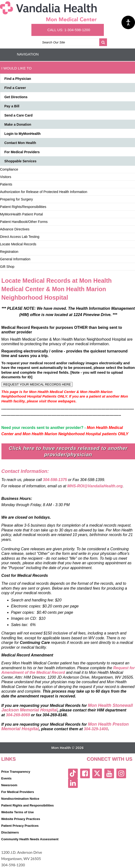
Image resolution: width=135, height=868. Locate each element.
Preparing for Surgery (16, 199)
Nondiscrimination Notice (20, 799)
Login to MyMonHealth (22, 134)
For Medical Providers (22, 152)
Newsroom (9, 785)
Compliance (9, 169)
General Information (15, 259)
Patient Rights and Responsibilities (27, 805)
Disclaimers (10, 832)
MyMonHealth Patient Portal (21, 214)
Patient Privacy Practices (20, 826)
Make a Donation (18, 124)
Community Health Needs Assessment (30, 839)
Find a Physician (18, 79)
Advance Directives (15, 229)
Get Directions (16, 97)
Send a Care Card (18, 115)
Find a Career (15, 88)
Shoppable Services (20, 161)
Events (6, 778)
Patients (6, 184)
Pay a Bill (12, 106)
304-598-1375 (55, 480)
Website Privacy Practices (21, 819)
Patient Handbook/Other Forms (24, 222)
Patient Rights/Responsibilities (23, 207)
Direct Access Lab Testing (20, 237)
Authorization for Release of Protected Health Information (44, 192)
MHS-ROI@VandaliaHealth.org (95, 486)
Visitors (6, 177)
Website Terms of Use (18, 812)
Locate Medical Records (18, 244)
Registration (9, 252)
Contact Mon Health (20, 143)
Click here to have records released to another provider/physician (68, 451)
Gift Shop (7, 267)
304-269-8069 (18, 715)
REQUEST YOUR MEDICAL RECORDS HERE (37, 384)
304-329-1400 (96, 729)
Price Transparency (16, 772)
